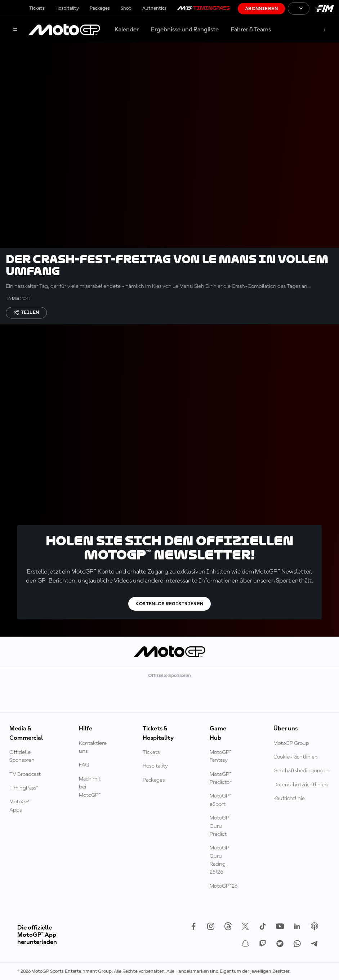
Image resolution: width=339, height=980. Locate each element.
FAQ (84, 765)
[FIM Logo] (324, 8)
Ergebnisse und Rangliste (185, 30)
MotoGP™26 (224, 886)
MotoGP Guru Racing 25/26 (219, 860)
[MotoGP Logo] (64, 30)
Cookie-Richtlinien (296, 757)
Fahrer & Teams (251, 30)
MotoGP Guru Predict (219, 826)
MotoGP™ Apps (20, 806)
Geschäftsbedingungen (302, 771)
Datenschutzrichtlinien (301, 785)
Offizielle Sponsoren (22, 756)
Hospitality (67, 8)
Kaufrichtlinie (289, 799)
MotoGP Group (291, 743)
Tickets (37, 8)
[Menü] (15, 30)
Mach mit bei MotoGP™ (90, 787)
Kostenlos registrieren (169, 604)
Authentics (154, 8)
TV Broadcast (25, 774)
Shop (126, 8)
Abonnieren (261, 9)
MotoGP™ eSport (221, 800)
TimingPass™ (24, 788)
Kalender (127, 30)
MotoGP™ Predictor (221, 778)
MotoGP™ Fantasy (221, 756)
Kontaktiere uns (93, 747)
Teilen (26, 312)
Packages (100, 8)
